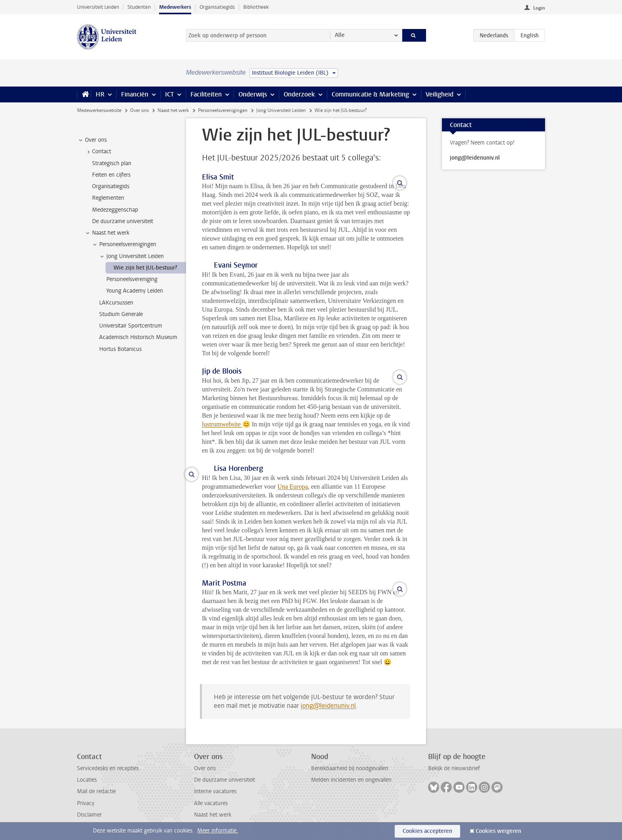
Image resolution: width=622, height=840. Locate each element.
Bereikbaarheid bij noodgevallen (350, 768)
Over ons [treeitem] (92, 140)
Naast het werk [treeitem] (107, 233)
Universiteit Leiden (98, 7)
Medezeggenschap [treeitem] (115, 210)
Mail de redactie (96, 791)
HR (100, 94)
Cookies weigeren (498, 831)
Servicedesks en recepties (108, 768)
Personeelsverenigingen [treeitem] (124, 245)
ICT (169, 94)
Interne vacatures (215, 791)
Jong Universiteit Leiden (281, 110)
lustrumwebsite (222, 424)
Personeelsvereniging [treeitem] (132, 279)
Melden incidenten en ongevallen (351, 780)
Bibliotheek (256, 7)
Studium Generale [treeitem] (121, 314)
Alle (340, 35)
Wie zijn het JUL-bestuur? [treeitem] (145, 268)
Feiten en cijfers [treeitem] (111, 175)
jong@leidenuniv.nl (328, 706)
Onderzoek (299, 94)
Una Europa (293, 486)
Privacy (86, 803)
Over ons (139, 110)
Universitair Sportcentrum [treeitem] (131, 326)
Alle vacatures (211, 803)
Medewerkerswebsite (99, 110)
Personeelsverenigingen (223, 110)
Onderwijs (253, 94)
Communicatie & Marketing (370, 94)
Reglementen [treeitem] (108, 198)
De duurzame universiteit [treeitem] (123, 221)
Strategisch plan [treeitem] (112, 163)
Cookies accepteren (427, 831)
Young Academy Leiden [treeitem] (135, 291)
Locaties (87, 780)
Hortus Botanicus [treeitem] (120, 349)
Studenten (139, 7)
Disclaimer (89, 815)
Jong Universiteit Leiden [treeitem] (131, 256)
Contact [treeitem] (98, 152)
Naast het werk (173, 110)
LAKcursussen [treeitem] (116, 303)
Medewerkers (175, 7)
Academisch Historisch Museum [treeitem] (138, 337)
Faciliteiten (206, 94)
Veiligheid (440, 94)
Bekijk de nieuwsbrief (454, 768)
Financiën (135, 94)
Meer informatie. (218, 831)
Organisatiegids (217, 7)
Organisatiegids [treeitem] (111, 186)
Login (539, 8)
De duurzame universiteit (225, 780)
